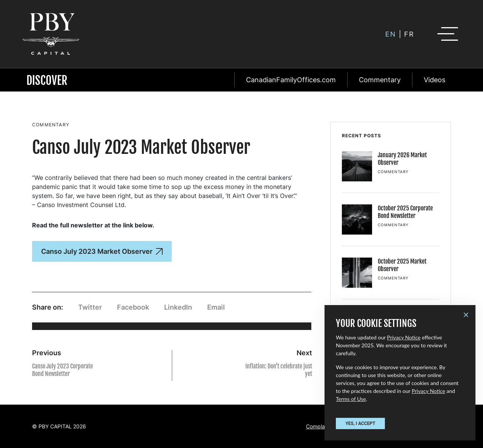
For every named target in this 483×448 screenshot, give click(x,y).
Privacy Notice (404, 337)
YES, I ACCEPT (360, 423)
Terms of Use (351, 399)
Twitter (90, 307)
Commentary (380, 80)
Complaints (320, 426)
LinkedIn (178, 307)
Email (216, 307)
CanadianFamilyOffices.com (291, 80)
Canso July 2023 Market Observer (102, 251)
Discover (47, 81)
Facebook (133, 307)
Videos (435, 80)
